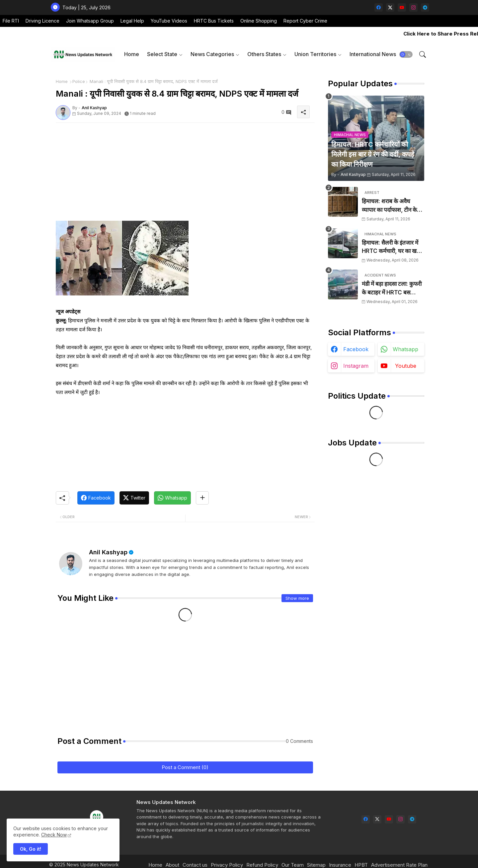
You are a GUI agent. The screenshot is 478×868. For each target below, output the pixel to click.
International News (373, 54)
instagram (356, 366)
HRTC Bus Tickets (214, 21)
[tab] (132, 54)
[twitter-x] (390, 7)
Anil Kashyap (108, 552)
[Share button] (202, 498)
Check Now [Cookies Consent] (54, 835)
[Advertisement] (185, 174)
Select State (162, 54)
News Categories (212, 54)
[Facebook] (96, 498)
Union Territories (315, 54)
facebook (356, 349)
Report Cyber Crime (305, 21)
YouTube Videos (169, 21)
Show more (297, 598)
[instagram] (413, 7)
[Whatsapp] (172, 498)
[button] (406, 54)
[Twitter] (134, 498)
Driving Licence (42, 21)
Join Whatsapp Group (90, 21)
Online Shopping (259, 21)
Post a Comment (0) (185, 767)
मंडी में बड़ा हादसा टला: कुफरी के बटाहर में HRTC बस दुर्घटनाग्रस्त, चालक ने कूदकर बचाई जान (392, 289)
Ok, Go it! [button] (31, 849)
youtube (406, 366)
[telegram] (425, 7)
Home (132, 54)
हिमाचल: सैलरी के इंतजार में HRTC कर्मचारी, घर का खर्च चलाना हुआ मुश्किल (391, 247)
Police (79, 81)
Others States (264, 54)
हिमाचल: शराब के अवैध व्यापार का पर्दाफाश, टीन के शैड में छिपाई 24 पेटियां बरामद (393, 206)
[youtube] (402, 7)
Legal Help (132, 21)
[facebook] (379, 7)
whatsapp (405, 349)
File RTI (11, 21)
